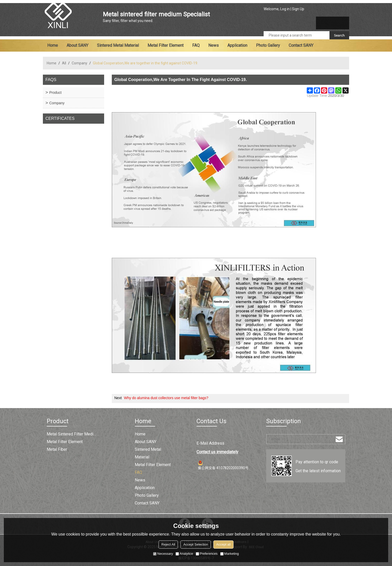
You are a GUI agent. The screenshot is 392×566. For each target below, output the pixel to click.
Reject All (168, 544)
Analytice (184, 554)
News (213, 45)
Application (237, 45)
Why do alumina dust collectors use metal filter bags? (166, 398)
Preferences (207, 554)
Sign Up (298, 9)
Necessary (163, 554)
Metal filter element (166, 45)
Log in (285, 9)
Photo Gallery (268, 45)
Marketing (230, 554)
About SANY (77, 45)
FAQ (196, 45)
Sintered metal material (118, 45)
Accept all (223, 544)
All (64, 63)
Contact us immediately (217, 452)
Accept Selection (196, 544)
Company (79, 63)
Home (53, 45)
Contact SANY (301, 45)
